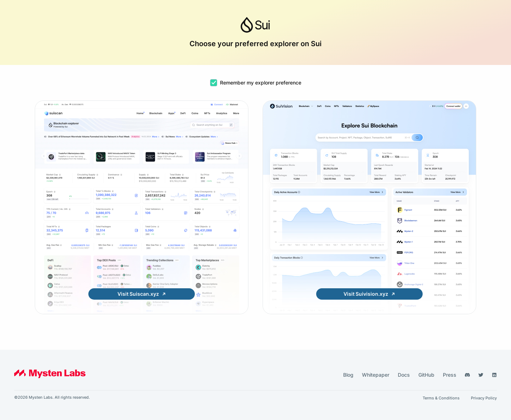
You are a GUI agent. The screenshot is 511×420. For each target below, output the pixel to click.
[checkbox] (214, 83)
